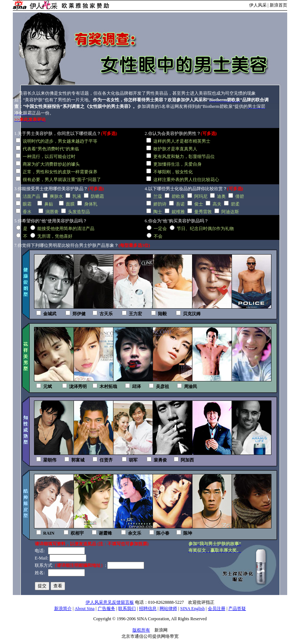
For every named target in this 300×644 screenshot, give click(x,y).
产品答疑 (237, 609)
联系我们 (127, 609)
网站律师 (168, 609)
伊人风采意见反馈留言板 (110, 602)
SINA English (192, 609)
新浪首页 (278, 5)
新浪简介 (63, 609)
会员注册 (217, 609)
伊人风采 (258, 5)
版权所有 (141, 630)
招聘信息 (148, 609)
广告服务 (106, 609)
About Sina (85, 609)
